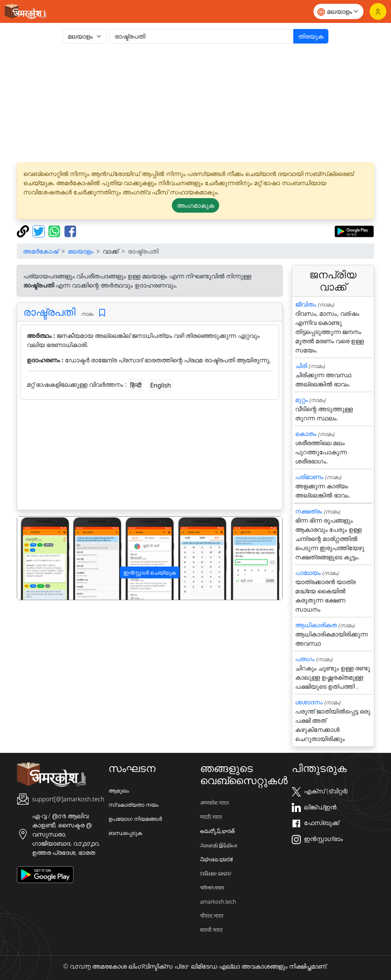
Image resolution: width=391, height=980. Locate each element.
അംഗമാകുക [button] (195, 205)
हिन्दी (136, 385)
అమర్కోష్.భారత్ (217, 831)
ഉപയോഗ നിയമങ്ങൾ (135, 819)
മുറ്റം (301, 400)
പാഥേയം (308, 573)
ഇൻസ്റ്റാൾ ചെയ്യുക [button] (150, 572)
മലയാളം (81, 251)
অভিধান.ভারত (212, 887)
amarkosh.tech (218, 902)
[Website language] (338, 11)
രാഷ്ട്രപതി (49, 312)
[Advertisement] (195, 103)
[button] (37, 558)
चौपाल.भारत (212, 916)
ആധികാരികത (316, 625)
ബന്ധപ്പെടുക (125, 833)
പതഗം (305, 659)
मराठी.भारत (211, 817)
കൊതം (306, 434)
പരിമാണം (309, 477)
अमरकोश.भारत (214, 803)
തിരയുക (311, 36)
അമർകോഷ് (41, 251)
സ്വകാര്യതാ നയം (133, 805)
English (160, 385)
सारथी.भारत (211, 930)
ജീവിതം (306, 304)
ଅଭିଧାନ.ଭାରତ (216, 873)
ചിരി (301, 366)
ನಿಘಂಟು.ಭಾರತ (217, 859)
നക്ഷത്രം (309, 511)
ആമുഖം (119, 790)
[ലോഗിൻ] (378, 11)
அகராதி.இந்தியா (219, 845)
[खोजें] (202, 36)
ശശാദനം (309, 702)
